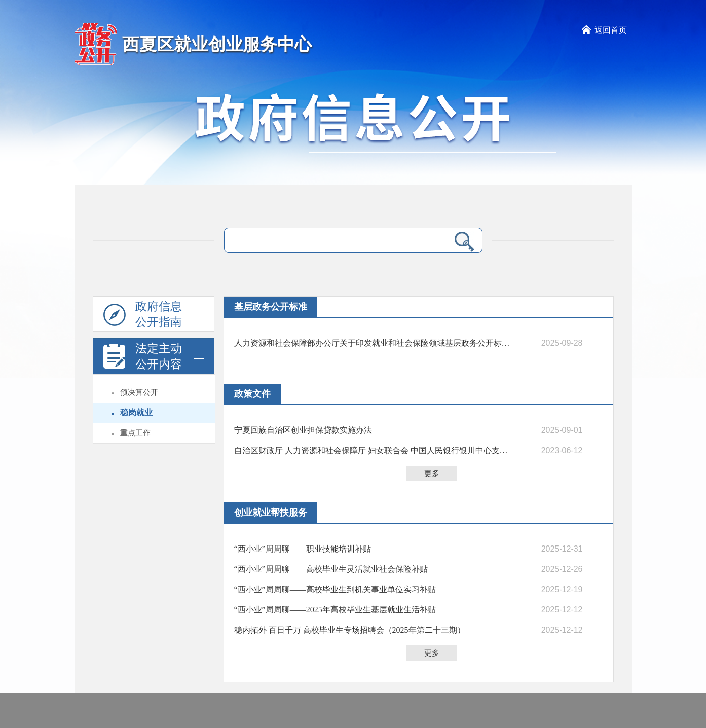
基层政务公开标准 (271, 307)
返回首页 (611, 30)
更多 (432, 474)
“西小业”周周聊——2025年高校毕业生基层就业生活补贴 (335, 610)
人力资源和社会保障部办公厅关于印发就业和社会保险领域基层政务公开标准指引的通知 (374, 343)
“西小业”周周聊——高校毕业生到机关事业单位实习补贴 (335, 589)
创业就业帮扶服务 (271, 513)
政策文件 (252, 394)
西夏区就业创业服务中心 (217, 44)
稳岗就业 (136, 412)
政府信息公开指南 (143, 316)
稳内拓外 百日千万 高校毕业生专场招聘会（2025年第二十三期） (350, 630)
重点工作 (135, 433)
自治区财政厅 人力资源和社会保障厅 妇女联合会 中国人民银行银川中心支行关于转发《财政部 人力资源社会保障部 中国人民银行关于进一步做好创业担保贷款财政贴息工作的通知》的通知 (374, 450)
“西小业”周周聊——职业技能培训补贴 (303, 549)
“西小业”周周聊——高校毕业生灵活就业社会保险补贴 (331, 569)
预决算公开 (139, 392)
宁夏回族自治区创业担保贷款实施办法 (303, 430)
